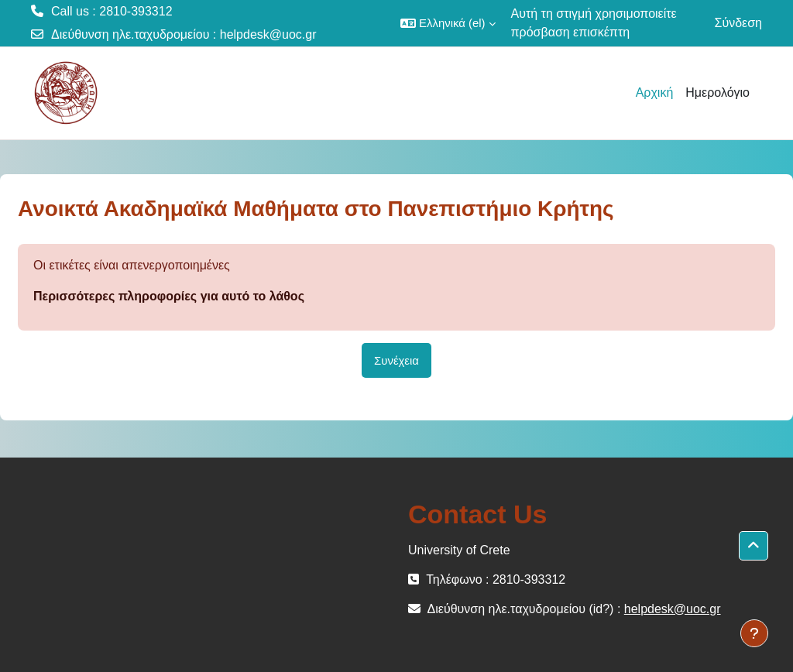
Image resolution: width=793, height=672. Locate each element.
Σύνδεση (738, 23)
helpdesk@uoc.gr (268, 34)
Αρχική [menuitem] (655, 93)
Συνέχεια (396, 360)
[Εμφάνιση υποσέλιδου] (754, 633)
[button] (448, 23)
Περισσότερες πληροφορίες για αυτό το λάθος (169, 296)
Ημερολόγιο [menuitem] (717, 93)
